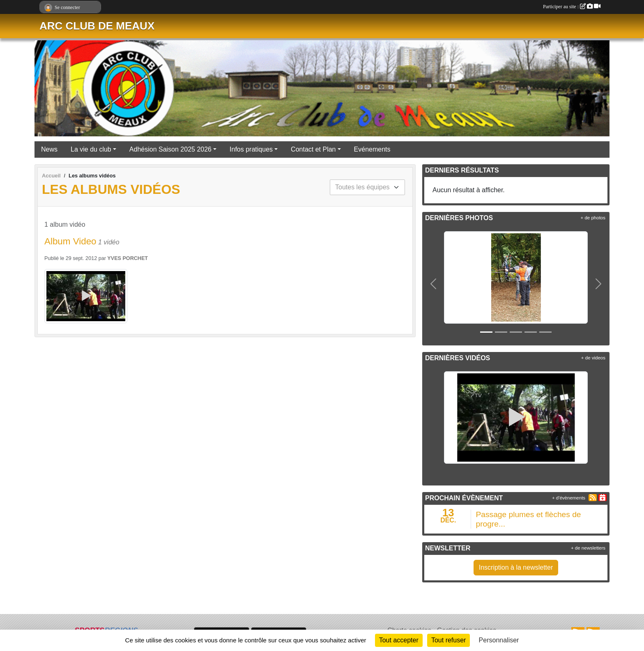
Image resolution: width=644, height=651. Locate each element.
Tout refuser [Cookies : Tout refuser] (448, 640)
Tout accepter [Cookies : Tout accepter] (399, 640)
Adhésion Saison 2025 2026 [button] (170, 149)
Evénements (372, 149)
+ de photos (593, 218)
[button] (434, 284)
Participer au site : (572, 7)
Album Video (70, 241)
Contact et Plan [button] (313, 149)
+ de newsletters (588, 548)
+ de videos (593, 358)
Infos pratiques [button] (251, 149)
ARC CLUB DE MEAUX (97, 26)
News (49, 149)
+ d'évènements (569, 498)
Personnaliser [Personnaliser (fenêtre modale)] (499, 640)
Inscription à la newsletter (516, 567)
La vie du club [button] (91, 149)
